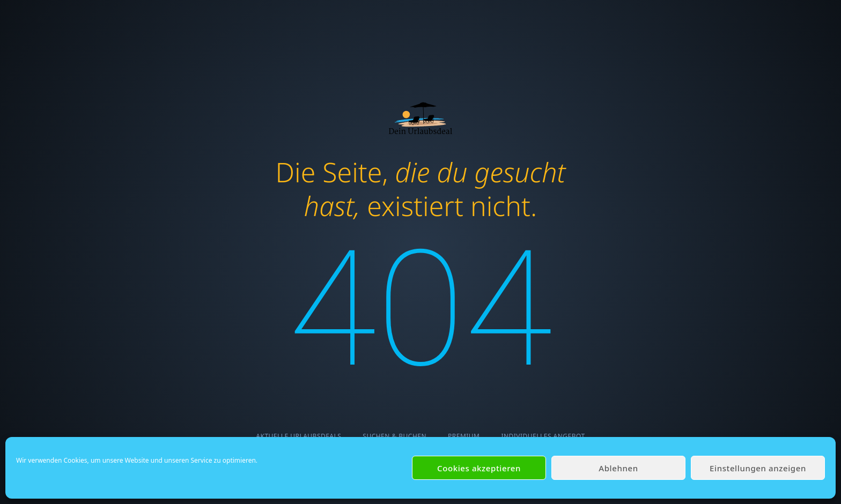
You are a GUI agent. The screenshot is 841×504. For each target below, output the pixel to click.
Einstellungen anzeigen (758, 468)
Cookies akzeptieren (479, 468)
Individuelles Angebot (543, 436)
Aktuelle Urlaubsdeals (298, 436)
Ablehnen (618, 468)
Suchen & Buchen (394, 436)
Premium (464, 436)
